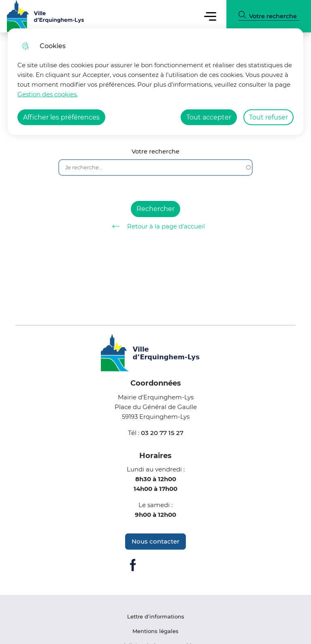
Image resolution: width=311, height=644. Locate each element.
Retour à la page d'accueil (156, 226)
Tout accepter (209, 117)
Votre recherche (155, 152)
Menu (210, 16)
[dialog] (155, 82)
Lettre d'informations (156, 616)
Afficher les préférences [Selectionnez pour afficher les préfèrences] (61, 117)
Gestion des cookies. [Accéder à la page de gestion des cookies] (48, 94)
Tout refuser (268, 117)
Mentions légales (155, 631)
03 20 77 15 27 (162, 433)
